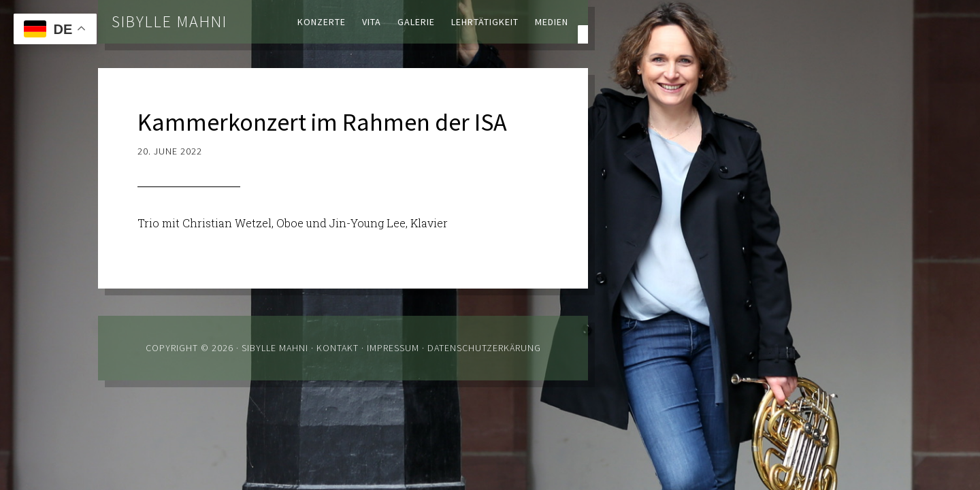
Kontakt (338, 348)
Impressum (393, 348)
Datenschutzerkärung (484, 348)
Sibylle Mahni (169, 21)
